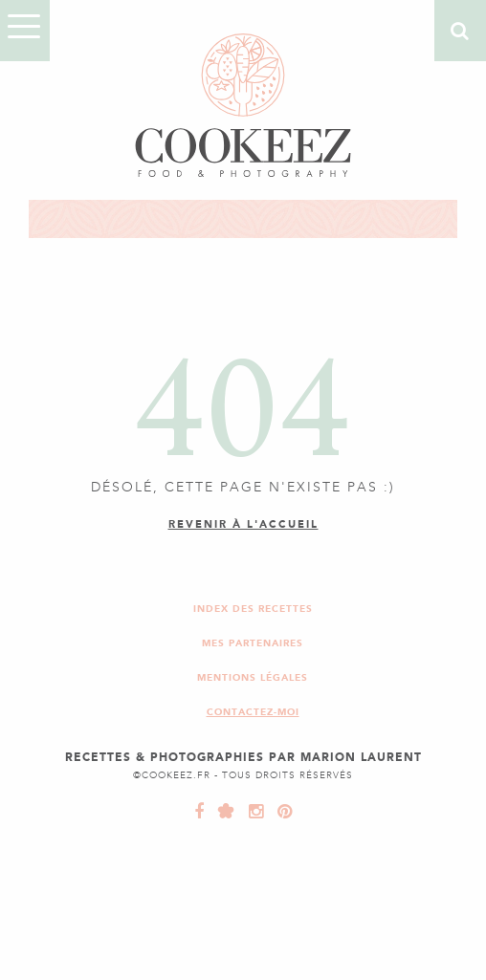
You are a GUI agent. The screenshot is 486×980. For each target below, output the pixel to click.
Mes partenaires (253, 643)
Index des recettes (253, 609)
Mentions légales (253, 677)
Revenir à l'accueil (243, 524)
